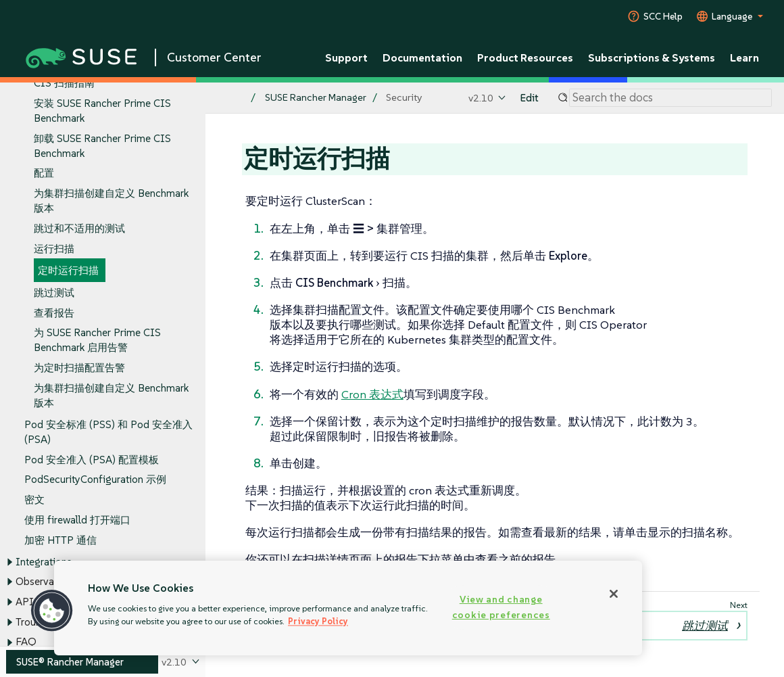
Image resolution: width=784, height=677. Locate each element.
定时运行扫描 (68, 271)
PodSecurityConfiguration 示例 (95, 480)
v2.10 (481, 98)
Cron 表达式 (372, 394)
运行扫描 (54, 249)
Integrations (44, 562)
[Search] (670, 98)
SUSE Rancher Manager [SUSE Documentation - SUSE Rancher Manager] (316, 98)
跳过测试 (54, 293)
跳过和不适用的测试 (79, 228)
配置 (44, 173)
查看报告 (54, 313)
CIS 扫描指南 (64, 84)
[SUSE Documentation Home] (230, 98)
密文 (34, 499)
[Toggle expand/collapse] (9, 562)
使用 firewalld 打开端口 (77, 520)
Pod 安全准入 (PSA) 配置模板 (92, 460)
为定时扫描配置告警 (79, 368)
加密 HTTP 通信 (60, 540)
